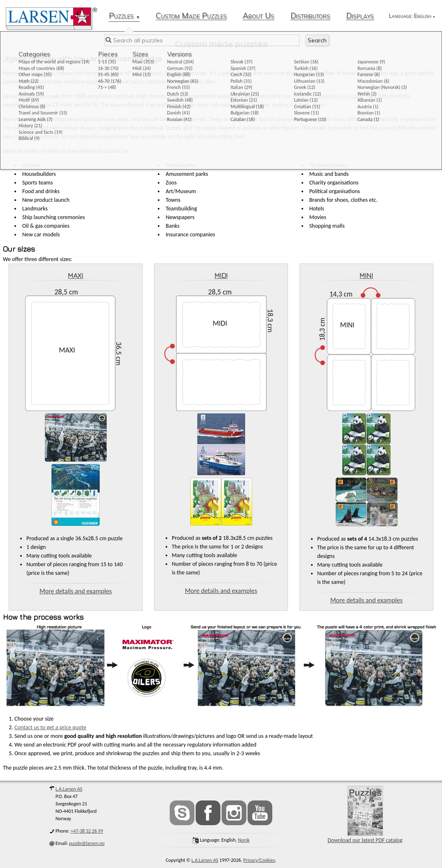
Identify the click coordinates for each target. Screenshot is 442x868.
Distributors (310, 16)
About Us (258, 16)
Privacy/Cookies (259, 860)
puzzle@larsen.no (87, 843)
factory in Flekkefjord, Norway (328, 96)
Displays (360, 16)
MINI (366, 275)
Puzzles (124, 16)
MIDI (221, 275)
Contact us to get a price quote (50, 727)
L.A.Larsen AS (69, 789)
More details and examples (76, 591)
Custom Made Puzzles (191, 16)
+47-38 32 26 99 (87, 831)
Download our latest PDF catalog (365, 815)
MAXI (76, 275)
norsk (243, 840)
